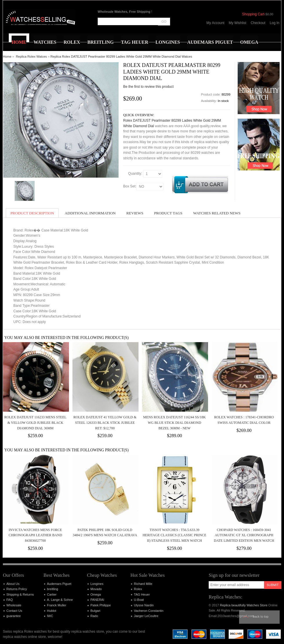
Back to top (261, 616)
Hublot (52, 611)
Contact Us (14, 611)
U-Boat (139, 600)
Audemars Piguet (59, 584)
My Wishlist (237, 23)
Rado (94, 616)
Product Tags (168, 213)
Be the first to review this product (148, 87)
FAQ (10, 600)
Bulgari (95, 611)
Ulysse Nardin (144, 605)
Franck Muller (57, 605)
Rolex (138, 589)
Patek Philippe (101, 605)
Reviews (135, 213)
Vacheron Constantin (149, 611)
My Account (215, 23)
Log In (275, 23)
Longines (97, 584)
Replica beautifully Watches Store (244, 605)
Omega (96, 594)
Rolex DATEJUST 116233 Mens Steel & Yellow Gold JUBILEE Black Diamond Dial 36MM (35, 423)
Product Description (32, 213)
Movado (96, 589)
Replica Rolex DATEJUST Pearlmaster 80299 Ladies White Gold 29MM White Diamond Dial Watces (121, 56)
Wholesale (14, 605)
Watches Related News (217, 213)
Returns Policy (17, 589)
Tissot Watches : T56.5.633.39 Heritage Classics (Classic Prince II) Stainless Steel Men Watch (174, 535)
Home (7, 56)
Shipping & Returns (20, 594)
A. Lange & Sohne (60, 600)
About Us (13, 584)
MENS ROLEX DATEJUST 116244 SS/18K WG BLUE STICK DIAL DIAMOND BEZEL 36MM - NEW (174, 423)
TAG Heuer (142, 594)
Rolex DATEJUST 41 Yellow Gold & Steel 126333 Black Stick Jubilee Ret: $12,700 (105, 423)
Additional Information (90, 213)
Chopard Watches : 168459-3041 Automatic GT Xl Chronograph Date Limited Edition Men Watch (244, 535)
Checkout (258, 23)
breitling (53, 589)
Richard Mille (143, 584)
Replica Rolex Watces (31, 56)
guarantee (14, 616)
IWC (50, 616)
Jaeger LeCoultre (146, 616)
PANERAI (97, 600)
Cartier (52, 594)
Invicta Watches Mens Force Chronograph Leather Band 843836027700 (35, 535)
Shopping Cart (253, 14)
